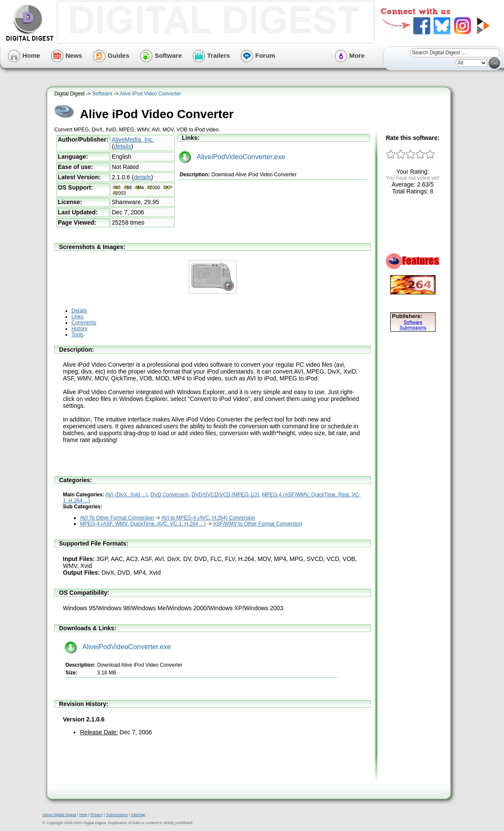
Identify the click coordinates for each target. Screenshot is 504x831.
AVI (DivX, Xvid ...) (126, 495)
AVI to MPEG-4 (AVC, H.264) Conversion (208, 518)
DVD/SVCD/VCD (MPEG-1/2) (225, 495)
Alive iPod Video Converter (150, 94)
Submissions (117, 815)
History (79, 329)
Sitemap (138, 815)
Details (79, 311)
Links (77, 317)
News (67, 55)
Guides (111, 55)
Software (161, 55)
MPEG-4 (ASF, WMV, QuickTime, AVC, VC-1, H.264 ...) (143, 524)
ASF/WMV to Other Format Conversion (258, 524)
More (350, 55)
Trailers (211, 55)
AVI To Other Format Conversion (117, 518)
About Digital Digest (59, 815)
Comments (84, 323)
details (122, 146)
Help (83, 815)
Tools (77, 335)
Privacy (97, 815)
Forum (258, 55)
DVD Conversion (170, 495)
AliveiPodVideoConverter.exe (232, 157)
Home (24, 55)
